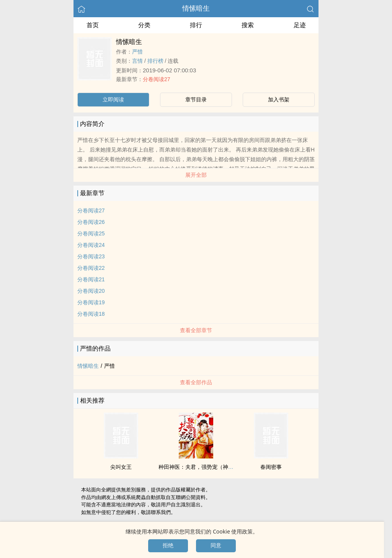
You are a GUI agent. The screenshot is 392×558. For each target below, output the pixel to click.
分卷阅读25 (91, 233)
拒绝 (168, 545)
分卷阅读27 (157, 79)
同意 (216, 545)
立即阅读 (113, 100)
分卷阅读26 (91, 222)
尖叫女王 (121, 467)
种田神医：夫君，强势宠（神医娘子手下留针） (215, 467)
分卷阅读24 (91, 245)
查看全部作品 (196, 382)
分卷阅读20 (91, 291)
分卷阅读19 (91, 302)
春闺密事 (271, 467)
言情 (137, 61)
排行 (196, 25)
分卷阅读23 (91, 256)
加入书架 (279, 100)
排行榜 (155, 61)
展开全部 (196, 175)
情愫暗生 (196, 8)
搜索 (248, 25)
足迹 (300, 25)
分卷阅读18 (91, 314)
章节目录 (196, 100)
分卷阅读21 (91, 279)
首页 (93, 25)
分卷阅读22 (91, 268)
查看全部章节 (196, 330)
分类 (144, 25)
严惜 (137, 52)
